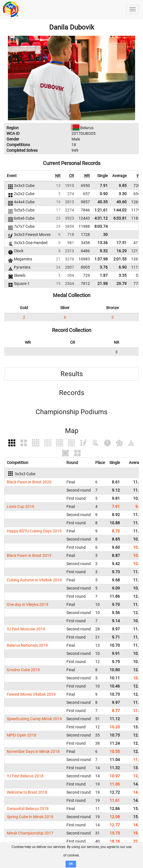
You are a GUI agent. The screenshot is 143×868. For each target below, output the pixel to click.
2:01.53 (120, 259)
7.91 (104, 186)
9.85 (123, 186)
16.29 (122, 251)
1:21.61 (101, 210)
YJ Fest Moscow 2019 (26, 629)
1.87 (104, 275)
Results (72, 374)
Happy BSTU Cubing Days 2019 (34, 531)
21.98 (103, 284)
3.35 (123, 275)
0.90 (104, 194)
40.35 (103, 202)
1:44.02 (120, 210)
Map (72, 431)
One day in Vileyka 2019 (28, 604)
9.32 (104, 251)
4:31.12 (101, 218)
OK (71, 864)
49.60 (122, 202)
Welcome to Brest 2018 (27, 792)
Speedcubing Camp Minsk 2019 (34, 719)
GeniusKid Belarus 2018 (28, 809)
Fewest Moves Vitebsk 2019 (31, 694)
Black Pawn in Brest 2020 (29, 482)
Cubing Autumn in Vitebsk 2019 (34, 580)
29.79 (122, 284)
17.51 (122, 243)
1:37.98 (101, 259)
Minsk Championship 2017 (30, 833)
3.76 (104, 267)
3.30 (123, 194)
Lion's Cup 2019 (20, 506)
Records (72, 393)
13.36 (103, 243)
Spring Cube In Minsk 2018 (30, 817)
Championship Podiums (71, 412)
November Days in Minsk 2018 (33, 751)
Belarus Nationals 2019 (27, 645)
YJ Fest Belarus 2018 (25, 776)
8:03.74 (101, 226)
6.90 (123, 267)
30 (105, 235)
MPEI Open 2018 (21, 735)
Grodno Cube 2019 (23, 670)
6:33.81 (120, 218)
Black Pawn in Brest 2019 (29, 555)
